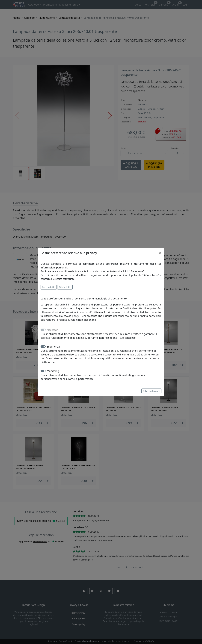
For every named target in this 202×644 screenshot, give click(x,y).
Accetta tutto (49, 287)
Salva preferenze (151, 391)
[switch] (43, 347)
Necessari (53, 330)
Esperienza (53, 347)
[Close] (160, 253)
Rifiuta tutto (65, 287)
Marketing (53, 371)
